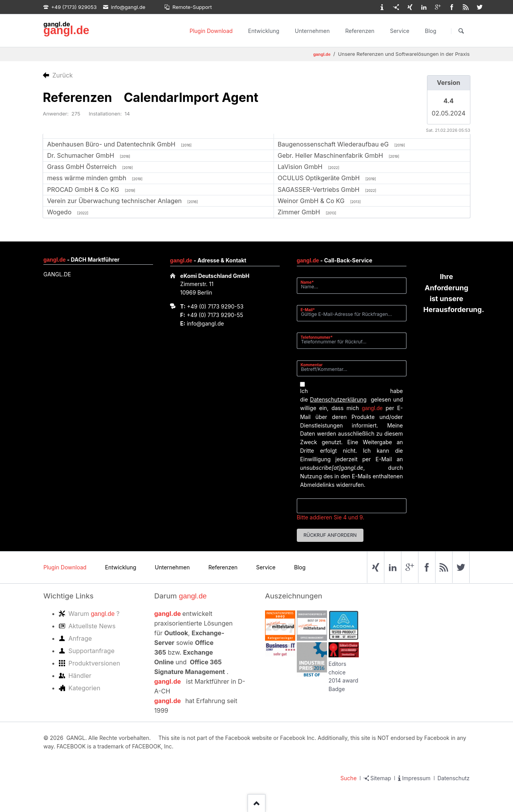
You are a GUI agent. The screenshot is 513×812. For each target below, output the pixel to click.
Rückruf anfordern (330, 535)
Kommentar (312, 365)
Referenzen (360, 31)
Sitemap (381, 778)
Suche (349, 778)
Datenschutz (454, 778)
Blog (430, 31)
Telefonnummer (317, 337)
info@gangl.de (205, 323)
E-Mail (310, 309)
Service (399, 31)
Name (310, 282)
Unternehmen (312, 31)
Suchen (461, 31)
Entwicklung (264, 31)
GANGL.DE (57, 274)
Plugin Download (211, 31)
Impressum (416, 778)
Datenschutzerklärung (338, 399)
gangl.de (66, 30)
